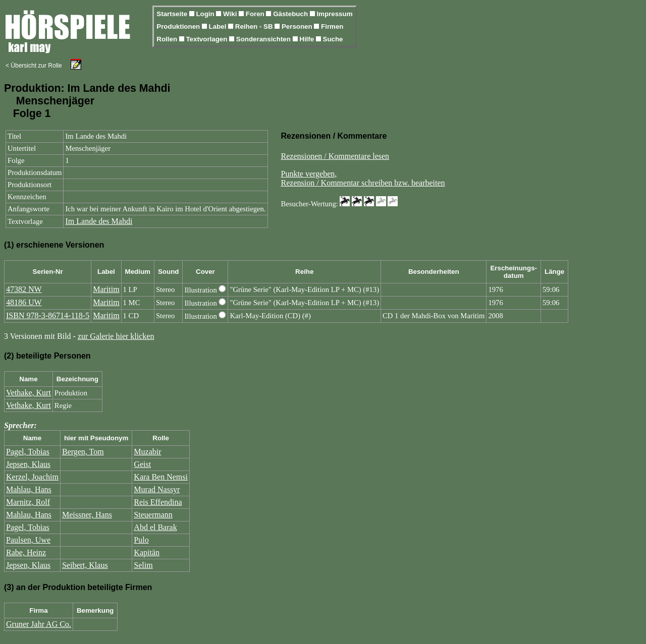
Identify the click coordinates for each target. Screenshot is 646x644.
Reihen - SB (255, 26)
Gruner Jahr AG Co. (39, 624)
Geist (142, 464)
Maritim (106, 289)
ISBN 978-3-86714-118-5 (48, 315)
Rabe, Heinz (26, 552)
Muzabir (147, 452)
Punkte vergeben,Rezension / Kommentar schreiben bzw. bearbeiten (363, 178)
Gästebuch (291, 14)
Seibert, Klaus (85, 565)
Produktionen (179, 26)
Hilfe (308, 39)
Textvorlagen (207, 39)
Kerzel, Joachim (32, 477)
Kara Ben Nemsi (161, 477)
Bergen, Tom (83, 452)
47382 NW (24, 289)
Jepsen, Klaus (28, 464)
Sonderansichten (264, 39)
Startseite (173, 14)
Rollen (168, 39)
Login (206, 14)
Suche (333, 39)
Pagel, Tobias (28, 452)
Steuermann (153, 515)
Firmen (332, 26)
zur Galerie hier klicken (116, 336)
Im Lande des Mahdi (99, 221)
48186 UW (24, 302)
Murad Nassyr (157, 489)
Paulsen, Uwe (28, 540)
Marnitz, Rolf (28, 502)
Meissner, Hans (87, 515)
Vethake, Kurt (29, 393)
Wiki (231, 14)
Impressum (334, 14)
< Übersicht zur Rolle (34, 66)
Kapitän (147, 552)
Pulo (141, 540)
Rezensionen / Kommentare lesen (335, 156)
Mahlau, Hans (29, 489)
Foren (256, 14)
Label (219, 26)
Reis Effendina (158, 502)
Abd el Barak (155, 527)
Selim (143, 565)
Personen (298, 26)
